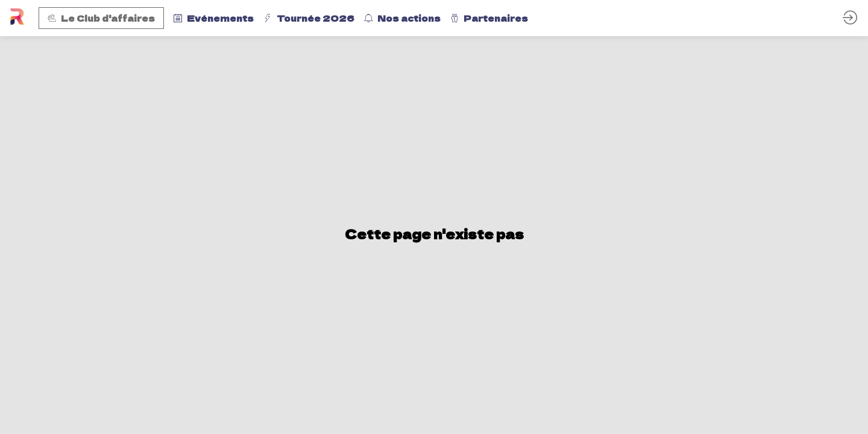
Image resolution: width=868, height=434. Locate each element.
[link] (214, 18)
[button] (101, 18)
